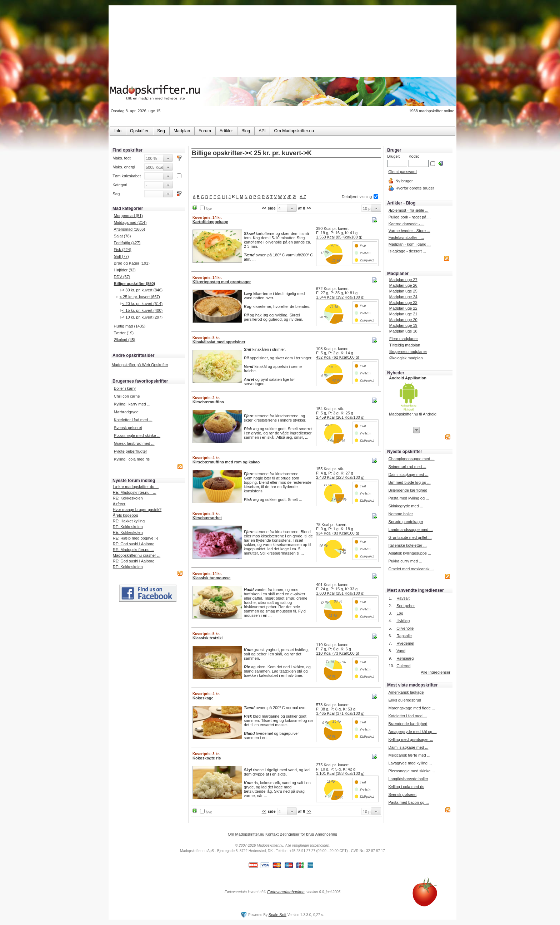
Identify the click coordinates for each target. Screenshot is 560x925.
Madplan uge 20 (403, 320)
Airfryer (119, 504)
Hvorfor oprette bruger (415, 188)
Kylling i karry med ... (132, 404)
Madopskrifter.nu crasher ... (137, 555)
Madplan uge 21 (403, 314)
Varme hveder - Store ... (409, 231)
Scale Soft (277, 915)
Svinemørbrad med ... (407, 467)
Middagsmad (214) (130, 222)
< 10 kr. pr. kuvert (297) (142, 317)
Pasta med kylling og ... (409, 498)
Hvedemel (405, 643)
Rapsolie (404, 636)
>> (309, 208)
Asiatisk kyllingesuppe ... (410, 553)
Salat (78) (122, 236)
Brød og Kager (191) (132, 263)
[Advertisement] (286, 173)
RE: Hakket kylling (129, 521)
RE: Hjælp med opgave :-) (136, 538)
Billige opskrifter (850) (135, 284)
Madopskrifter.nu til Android (413, 414)
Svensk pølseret (128, 428)
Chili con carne (127, 396)
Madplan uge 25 (403, 291)
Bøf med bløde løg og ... (410, 482)
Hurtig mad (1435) (130, 326)
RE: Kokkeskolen (128, 498)
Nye (209, 209)
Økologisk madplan (406, 358)
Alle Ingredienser (436, 672)
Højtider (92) (125, 270)
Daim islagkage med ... (409, 474)
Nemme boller (401, 514)
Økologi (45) (125, 340)
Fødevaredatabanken (286, 892)
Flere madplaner (404, 339)
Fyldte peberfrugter (131, 451)
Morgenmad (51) (128, 216)
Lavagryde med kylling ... (410, 763)
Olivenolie (405, 628)
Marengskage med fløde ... (412, 708)
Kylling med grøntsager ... (411, 739)
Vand (401, 651)
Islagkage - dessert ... (407, 251)
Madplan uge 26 (403, 285)
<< (264, 208)
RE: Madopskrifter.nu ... (133, 550)
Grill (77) (121, 256)
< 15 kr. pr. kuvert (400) (142, 310)
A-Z (303, 197)
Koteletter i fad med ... (133, 420)
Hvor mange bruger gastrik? (137, 510)
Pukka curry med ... (406, 561)
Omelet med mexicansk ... (411, 569)
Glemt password (402, 172)
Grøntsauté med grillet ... (410, 537)
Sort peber (406, 606)
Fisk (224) (123, 250)
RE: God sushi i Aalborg (134, 544)
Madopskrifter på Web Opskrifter (140, 365)
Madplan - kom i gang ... (410, 244)
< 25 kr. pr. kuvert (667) (140, 297)
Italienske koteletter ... (408, 545)
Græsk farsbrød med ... (134, 443)
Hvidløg (403, 621)
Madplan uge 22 (403, 308)
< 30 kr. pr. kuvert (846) (142, 290)
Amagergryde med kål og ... (412, 732)
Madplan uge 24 (403, 297)
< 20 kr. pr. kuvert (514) (142, 304)
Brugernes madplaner (408, 351)
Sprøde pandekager (406, 522)
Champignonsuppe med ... (412, 459)
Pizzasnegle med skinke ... (137, 436)
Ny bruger (404, 181)
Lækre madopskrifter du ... (136, 487)
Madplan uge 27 (403, 280)
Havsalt (403, 598)
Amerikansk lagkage (406, 692)
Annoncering (326, 834)
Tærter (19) (124, 333)
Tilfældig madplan (405, 345)
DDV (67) (122, 277)
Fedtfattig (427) (127, 243)
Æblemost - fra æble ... (409, 210)
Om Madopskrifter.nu (246, 834)
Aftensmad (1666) (129, 229)
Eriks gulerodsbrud (405, 700)
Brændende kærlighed (408, 490)
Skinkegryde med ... (406, 506)
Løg (400, 613)
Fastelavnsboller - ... (406, 237)
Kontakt (272, 834)
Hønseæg (405, 658)
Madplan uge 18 (403, 331)
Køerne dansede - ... (406, 224)
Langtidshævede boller (408, 779)
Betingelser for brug (297, 834)
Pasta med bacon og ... (408, 802)
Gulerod (403, 666)
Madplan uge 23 (403, 302)
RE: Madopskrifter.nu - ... (135, 492)
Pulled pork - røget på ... (410, 217)
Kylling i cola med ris (132, 459)
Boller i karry (125, 388)
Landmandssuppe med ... (411, 530)
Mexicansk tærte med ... (409, 755)
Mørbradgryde (126, 412)
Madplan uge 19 (403, 325)
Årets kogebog (126, 515)
